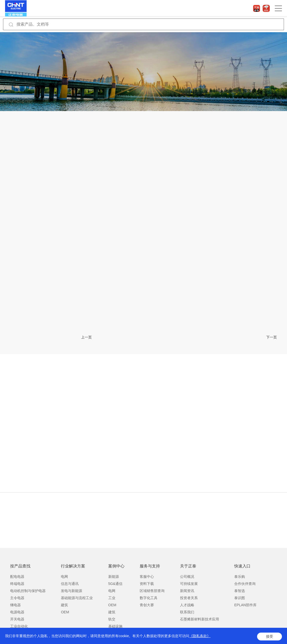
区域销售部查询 (152, 591)
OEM (65, 612)
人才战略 (187, 605)
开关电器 (17, 619)
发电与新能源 (71, 591)
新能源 (114, 577)
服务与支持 (150, 566)
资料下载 (147, 584)
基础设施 (115, 626)
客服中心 (147, 577)
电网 (64, 577)
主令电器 (17, 598)
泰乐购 (240, 577)
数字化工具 (149, 598)
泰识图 (240, 598)
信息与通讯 (70, 584)
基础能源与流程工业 (77, 598)
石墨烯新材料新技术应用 (200, 619)
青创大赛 (147, 605)
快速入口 (242, 566)
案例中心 (116, 566)
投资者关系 (189, 598)
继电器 (15, 605)
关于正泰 (188, 566)
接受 (270, 637)
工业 (112, 598)
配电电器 (17, 577)
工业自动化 (19, 626)
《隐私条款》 (200, 637)
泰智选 (240, 591)
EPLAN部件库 (245, 605)
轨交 (112, 619)
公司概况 (187, 577)
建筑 (64, 605)
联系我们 (187, 612)
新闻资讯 (187, 591)
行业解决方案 (73, 566)
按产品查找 (20, 566)
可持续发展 (189, 584)
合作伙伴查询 (245, 584)
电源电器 (17, 612)
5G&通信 (115, 584)
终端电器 (17, 584)
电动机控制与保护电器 (28, 591)
